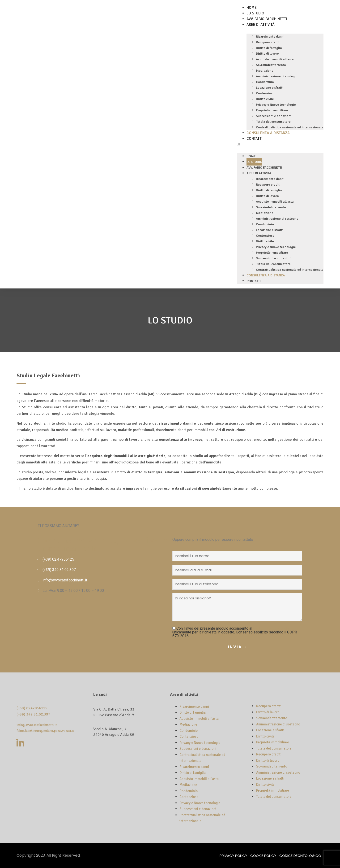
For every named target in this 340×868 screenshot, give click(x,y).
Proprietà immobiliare (272, 110)
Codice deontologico (300, 856)
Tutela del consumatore (273, 122)
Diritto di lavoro (267, 54)
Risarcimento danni (270, 37)
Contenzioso (265, 93)
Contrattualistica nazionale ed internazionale (290, 127)
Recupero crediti (268, 42)
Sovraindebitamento (271, 65)
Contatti (255, 139)
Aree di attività (261, 25)
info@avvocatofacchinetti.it (65, 580)
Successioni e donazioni (274, 116)
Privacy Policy (233, 856)
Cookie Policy (263, 856)
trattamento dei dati (272, 628)
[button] (280, 144)
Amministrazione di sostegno (277, 76)
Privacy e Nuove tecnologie (276, 105)
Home (252, 8)
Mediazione (265, 71)
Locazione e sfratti (270, 88)
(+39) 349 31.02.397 (59, 570)
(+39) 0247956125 (32, 708)
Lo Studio (255, 13)
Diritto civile (265, 99)
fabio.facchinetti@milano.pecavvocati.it (45, 731)
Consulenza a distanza (268, 133)
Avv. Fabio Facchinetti (267, 19)
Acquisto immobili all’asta (275, 59)
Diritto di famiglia (269, 48)
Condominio (265, 82)
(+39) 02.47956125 (58, 559)
